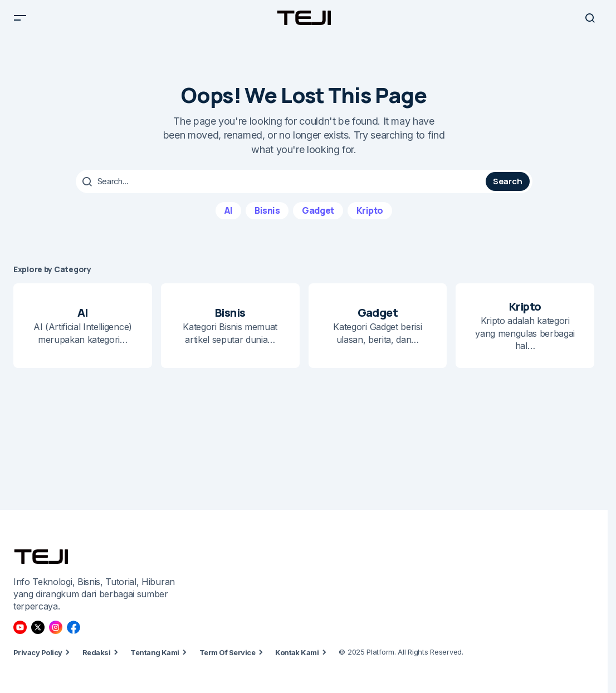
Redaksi (96, 652)
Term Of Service (227, 652)
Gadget (318, 219)
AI (228, 219)
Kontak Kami (297, 652)
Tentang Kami (155, 652)
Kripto (370, 219)
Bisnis (267, 219)
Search (507, 190)
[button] (20, 22)
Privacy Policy (38, 652)
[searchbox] (282, 190)
